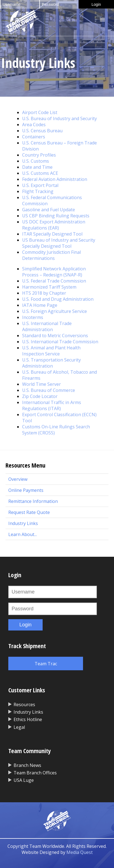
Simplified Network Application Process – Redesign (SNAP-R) (54, 272)
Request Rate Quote (29, 512)
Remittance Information (33, 501)
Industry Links (23, 523)
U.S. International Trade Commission (60, 342)
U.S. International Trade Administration (47, 326)
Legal (19, 727)
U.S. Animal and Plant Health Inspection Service (51, 351)
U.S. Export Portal (40, 185)
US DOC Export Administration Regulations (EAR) (54, 225)
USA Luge (24, 780)
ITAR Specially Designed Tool (52, 234)
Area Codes (34, 125)
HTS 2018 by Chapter (44, 293)
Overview (18, 479)
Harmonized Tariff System (49, 287)
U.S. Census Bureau (42, 131)
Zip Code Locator (40, 396)
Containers (34, 137)
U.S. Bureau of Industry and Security (59, 118)
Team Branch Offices (35, 773)
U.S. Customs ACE (40, 173)
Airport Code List (40, 112)
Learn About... (23, 534)
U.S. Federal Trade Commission (54, 281)
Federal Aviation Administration (55, 179)
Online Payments (26, 490)
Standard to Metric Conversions (55, 336)
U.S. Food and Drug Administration (58, 299)
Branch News (27, 765)
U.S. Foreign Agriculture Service (55, 311)
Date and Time (37, 167)
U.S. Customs (36, 161)
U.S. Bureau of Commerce (49, 390)
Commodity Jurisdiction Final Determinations (51, 255)
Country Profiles (39, 155)
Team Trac (46, 664)
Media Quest (80, 852)
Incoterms (33, 317)
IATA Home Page (40, 305)
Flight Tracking (38, 191)
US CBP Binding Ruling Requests (56, 216)
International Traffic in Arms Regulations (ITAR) (52, 405)
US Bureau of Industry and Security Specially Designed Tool (59, 243)
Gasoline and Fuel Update (49, 210)
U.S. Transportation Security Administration (51, 363)
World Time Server (42, 384)
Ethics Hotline (28, 719)
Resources (24, 705)
